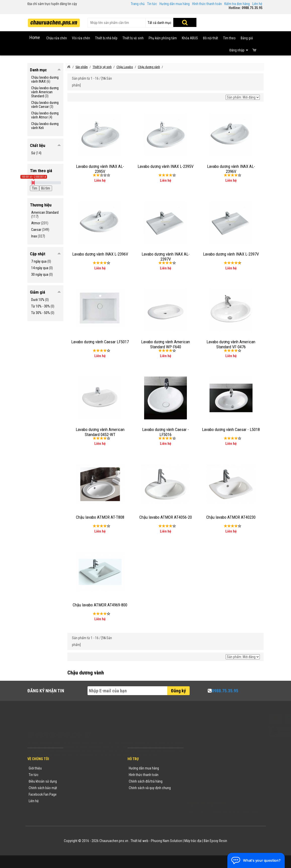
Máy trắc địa (193, 841)
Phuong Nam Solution (167, 841)
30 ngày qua (40, 274)
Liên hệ (257, 4)
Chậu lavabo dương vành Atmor (45, 115)
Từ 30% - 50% (40, 313)
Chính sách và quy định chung (150, 788)
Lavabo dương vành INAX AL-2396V (231, 169)
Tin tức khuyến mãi (82, 775)
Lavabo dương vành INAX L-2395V (165, 166)
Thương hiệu (77, 768)
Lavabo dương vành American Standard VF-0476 (231, 344)
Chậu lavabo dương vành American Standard (45, 92)
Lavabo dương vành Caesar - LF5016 (165, 432)
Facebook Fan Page (43, 794)
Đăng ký (178, 691)
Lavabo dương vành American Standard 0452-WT (100, 432)
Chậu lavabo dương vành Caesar (45, 105)
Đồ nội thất (211, 38)
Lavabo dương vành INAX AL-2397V (166, 257)
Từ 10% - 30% (40, 306)
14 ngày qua (40, 268)
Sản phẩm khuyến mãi (84, 801)
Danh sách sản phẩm (84, 794)
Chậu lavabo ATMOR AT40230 (231, 517)
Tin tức (152, 4)
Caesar (36, 230)
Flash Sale (76, 808)
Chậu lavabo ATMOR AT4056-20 (166, 517)
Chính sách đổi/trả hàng (146, 781)
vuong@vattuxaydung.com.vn (219, 789)
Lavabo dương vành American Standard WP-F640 (165, 344)
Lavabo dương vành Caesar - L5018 (231, 429)
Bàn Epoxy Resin (215, 841)
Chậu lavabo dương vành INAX (45, 79)
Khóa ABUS (190, 38)
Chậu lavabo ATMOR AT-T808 (100, 517)
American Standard (45, 212)
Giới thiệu (35, 768)
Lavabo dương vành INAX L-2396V (100, 254)
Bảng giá (247, 38)
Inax (34, 236)
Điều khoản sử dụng (43, 781)
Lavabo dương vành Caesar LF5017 (100, 342)
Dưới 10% (38, 300)
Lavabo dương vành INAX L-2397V (231, 254)
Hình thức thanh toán (207, 4)
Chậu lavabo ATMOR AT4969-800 (100, 605)
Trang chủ (138, 4)
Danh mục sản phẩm (83, 788)
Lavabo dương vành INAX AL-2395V (100, 169)
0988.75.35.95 (225, 691)
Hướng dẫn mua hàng (175, 4)
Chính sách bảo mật (43, 788)
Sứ (33, 153)
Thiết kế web (139, 841)
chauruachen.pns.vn (216, 782)
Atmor (36, 223)
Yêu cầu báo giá (80, 781)
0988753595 (203, 776)
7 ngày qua (39, 261)
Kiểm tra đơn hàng (237, 4)
